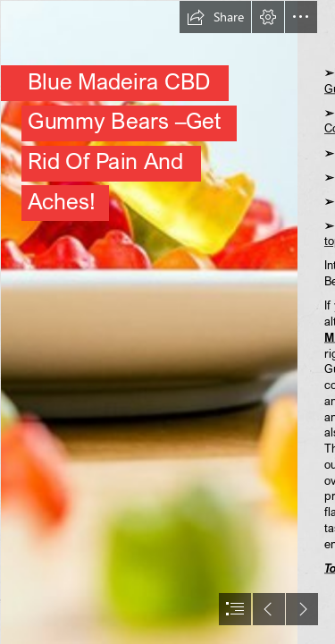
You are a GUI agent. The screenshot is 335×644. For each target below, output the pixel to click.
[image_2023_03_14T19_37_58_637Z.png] (148, 322)
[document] (167, 322)
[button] (215, 17)
